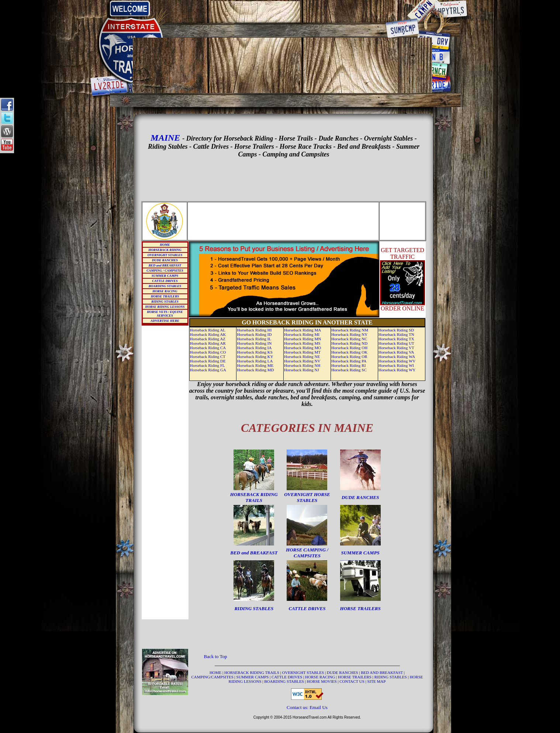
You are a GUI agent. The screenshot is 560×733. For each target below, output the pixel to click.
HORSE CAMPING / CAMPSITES (307, 553)
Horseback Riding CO (208, 352)
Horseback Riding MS (302, 343)
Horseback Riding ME (255, 365)
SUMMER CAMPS (165, 276)
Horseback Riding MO (303, 348)
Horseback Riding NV (302, 361)
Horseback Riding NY (349, 334)
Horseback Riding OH (349, 348)
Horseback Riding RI (348, 365)
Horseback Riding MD (255, 370)
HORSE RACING (165, 291)
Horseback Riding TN (396, 334)
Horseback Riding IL (254, 339)
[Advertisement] (283, 12)
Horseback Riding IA (254, 348)
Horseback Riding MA (303, 330)
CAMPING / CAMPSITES (165, 271)
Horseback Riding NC (349, 339)
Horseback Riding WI (396, 365)
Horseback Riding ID (254, 334)
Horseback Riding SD (396, 330)
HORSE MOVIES (322, 681)
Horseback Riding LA (255, 361)
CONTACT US (352, 681)
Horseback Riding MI (302, 334)
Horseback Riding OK (349, 352)
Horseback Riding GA (208, 370)
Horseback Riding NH (302, 365)
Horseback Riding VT (396, 348)
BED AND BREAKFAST (382, 672)
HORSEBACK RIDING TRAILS (254, 497)
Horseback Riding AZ (208, 339)
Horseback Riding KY (255, 357)
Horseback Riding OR (349, 357)
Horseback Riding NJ (302, 370)
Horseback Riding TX (396, 339)
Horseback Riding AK (208, 334)
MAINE (165, 138)
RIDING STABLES (165, 302)
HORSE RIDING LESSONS (165, 307)
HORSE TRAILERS (165, 296)
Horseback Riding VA (396, 352)
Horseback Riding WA (397, 357)
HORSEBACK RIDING (165, 250)
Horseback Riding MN (303, 339)
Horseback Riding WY (397, 370)
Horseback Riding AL (208, 330)
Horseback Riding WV (397, 361)
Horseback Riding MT (302, 352)
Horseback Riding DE (208, 361)
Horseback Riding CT (208, 357)
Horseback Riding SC (349, 370)
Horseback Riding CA (208, 348)
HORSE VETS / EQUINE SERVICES (165, 314)
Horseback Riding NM (350, 330)
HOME (165, 245)
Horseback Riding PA (349, 361)
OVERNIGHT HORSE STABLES (307, 497)
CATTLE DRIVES (165, 281)
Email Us (319, 707)
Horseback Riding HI (254, 330)
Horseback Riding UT (396, 343)
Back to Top (216, 656)
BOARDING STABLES (165, 286)
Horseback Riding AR (208, 343)
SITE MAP (377, 681)
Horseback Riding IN (254, 343)
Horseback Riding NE (302, 357)
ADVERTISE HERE (165, 321)
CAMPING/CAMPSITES (213, 677)
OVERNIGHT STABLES (165, 255)
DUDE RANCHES (165, 260)
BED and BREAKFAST (165, 265)
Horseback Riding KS (255, 352)
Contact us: (298, 707)
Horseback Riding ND (349, 343)
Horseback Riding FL (208, 365)
